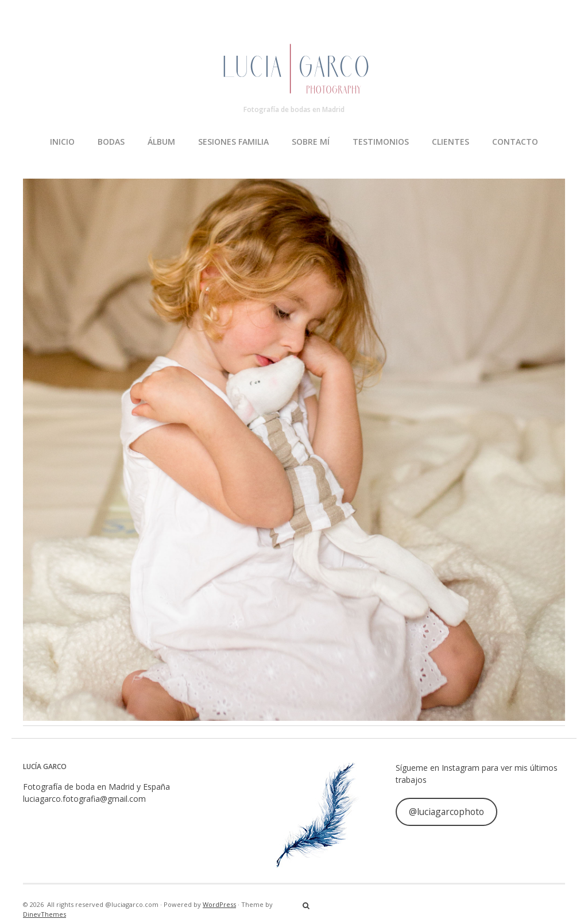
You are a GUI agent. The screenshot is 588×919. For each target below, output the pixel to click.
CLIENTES (450, 142)
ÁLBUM (161, 142)
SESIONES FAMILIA (233, 142)
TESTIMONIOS (381, 142)
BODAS (111, 142)
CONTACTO (515, 142)
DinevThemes (45, 914)
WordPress (219, 904)
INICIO (62, 142)
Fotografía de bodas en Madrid (294, 109)
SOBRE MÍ (311, 142)
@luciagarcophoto (446, 812)
